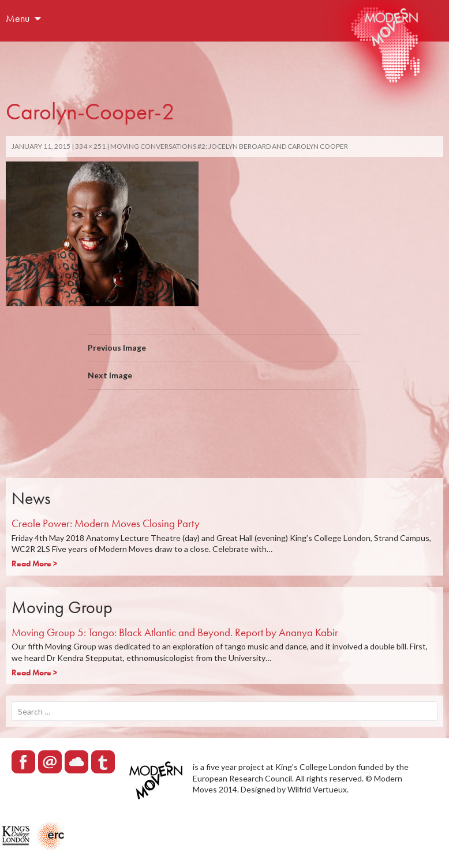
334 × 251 (90, 146)
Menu (18, 18)
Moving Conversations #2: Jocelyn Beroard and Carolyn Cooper (229, 146)
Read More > (34, 563)
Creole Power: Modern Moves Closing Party (106, 523)
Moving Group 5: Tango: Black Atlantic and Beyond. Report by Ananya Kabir (175, 632)
